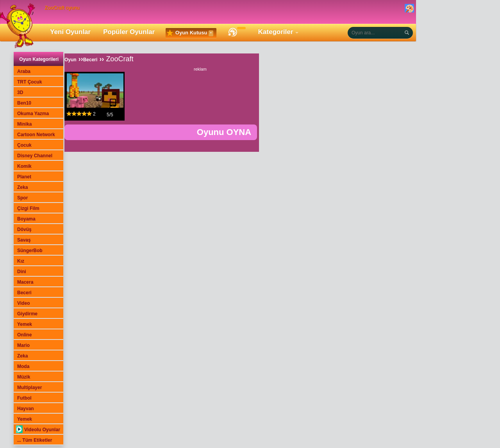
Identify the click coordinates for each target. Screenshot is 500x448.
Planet (24, 177)
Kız (21, 261)
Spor (22, 198)
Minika (24, 124)
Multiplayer (29, 388)
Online (24, 335)
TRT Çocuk (29, 82)
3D (20, 92)
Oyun (71, 60)
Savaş (24, 240)
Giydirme (27, 314)
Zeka (22, 187)
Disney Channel (35, 156)
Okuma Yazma (33, 114)
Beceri (24, 293)
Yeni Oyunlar (70, 32)
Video (23, 303)
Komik (24, 166)
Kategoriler (276, 32)
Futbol (24, 398)
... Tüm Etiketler (35, 440)
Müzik (24, 377)
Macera (25, 282)
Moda (23, 366)
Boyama (26, 219)
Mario (23, 345)
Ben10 (24, 103)
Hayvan (26, 409)
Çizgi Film (28, 208)
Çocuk (24, 145)
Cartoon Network (36, 135)
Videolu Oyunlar (38, 430)
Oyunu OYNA (224, 132)
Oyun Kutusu (190, 33)
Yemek (25, 324)
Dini (22, 272)
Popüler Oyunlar (129, 32)
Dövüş (24, 229)
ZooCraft (120, 59)
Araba (24, 71)
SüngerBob (30, 251)
